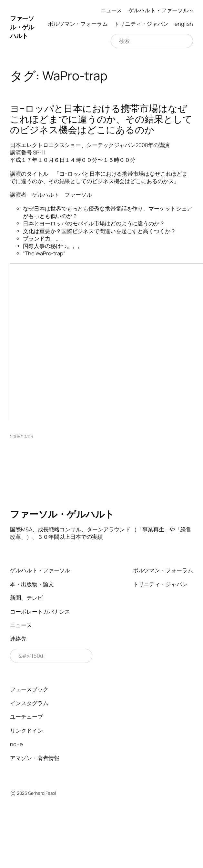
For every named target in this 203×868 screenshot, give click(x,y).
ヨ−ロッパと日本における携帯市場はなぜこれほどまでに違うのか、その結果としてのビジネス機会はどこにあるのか (101, 119)
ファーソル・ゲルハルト (22, 27)
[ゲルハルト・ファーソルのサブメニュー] (191, 10)
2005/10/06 (21, 436)
